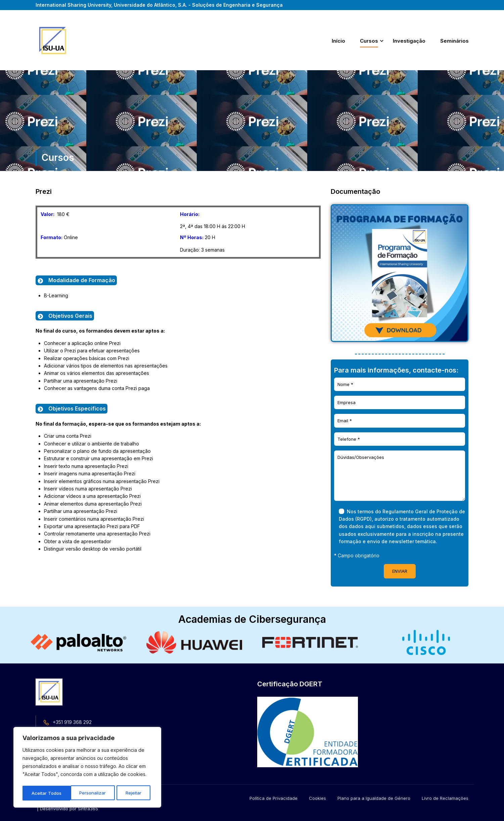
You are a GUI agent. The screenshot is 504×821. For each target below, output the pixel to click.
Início (338, 41)
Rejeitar (86, 793)
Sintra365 (88, 809)
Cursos (369, 41)
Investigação (409, 41)
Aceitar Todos (128, 793)
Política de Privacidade (273, 798)
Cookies (317, 798)
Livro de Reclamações (445, 798)
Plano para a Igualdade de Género (374, 798)
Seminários (454, 41)
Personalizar (45, 793)
